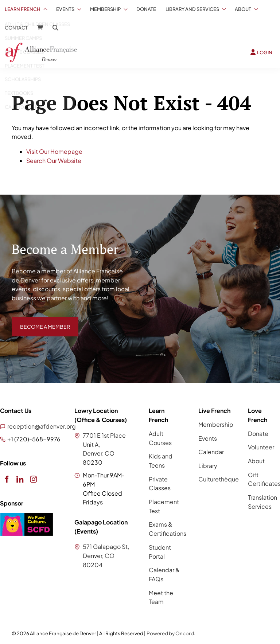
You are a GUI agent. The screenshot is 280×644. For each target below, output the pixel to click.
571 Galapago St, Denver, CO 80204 (106, 556)
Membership (105, 9)
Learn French (23, 9)
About (243, 9)
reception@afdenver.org (42, 426)
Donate (146, 9)
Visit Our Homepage (54, 151)
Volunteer (261, 447)
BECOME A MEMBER (40, 321)
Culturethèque (219, 479)
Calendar (211, 452)
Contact (16, 28)
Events (65, 9)
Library (208, 466)
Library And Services (192, 9)
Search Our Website (54, 161)
